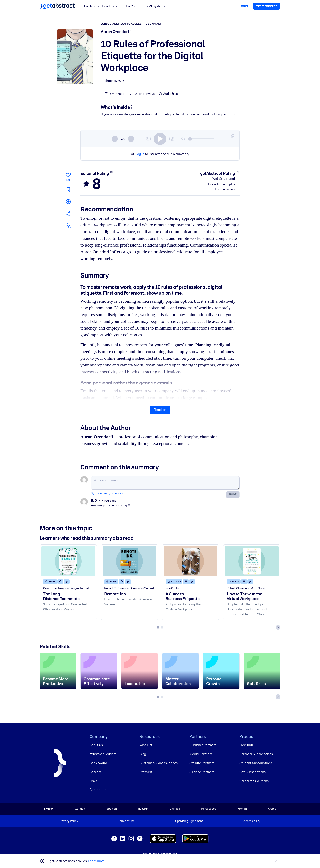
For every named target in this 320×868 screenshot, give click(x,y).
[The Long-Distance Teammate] (68, 561)
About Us (96, 745)
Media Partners (201, 754)
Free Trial (246, 745)
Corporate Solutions (254, 781)
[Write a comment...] (165, 483)
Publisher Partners (203, 745)
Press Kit (146, 772)
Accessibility (252, 821)
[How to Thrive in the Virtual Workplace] (252, 561)
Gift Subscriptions (252, 772)
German (80, 808)
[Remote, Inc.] (129, 561)
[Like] (68, 176)
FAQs (93, 781)
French (242, 808)
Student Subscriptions (256, 763)
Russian (143, 808)
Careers (95, 772)
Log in (140, 154)
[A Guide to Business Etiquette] (191, 561)
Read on (160, 410)
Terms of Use (127, 821)
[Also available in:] (68, 226)
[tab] (158, 627)
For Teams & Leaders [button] (101, 6)
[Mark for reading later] (68, 190)
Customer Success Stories (159, 763)
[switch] (160, 139)
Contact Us (98, 790)
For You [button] (131, 6)
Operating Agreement (189, 821)
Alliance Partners (202, 772)
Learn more (96, 861)
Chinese (175, 808)
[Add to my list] (68, 202)
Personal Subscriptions (256, 754)
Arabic (272, 808)
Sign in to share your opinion (107, 493)
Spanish (112, 808)
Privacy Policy (69, 821)
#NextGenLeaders (103, 754)
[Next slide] (278, 627)
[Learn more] (112, 172)
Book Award (98, 763)
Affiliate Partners (202, 763)
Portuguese (209, 808)
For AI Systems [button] (154, 6)
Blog (143, 754)
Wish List (146, 745)
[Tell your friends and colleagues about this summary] (68, 214)
